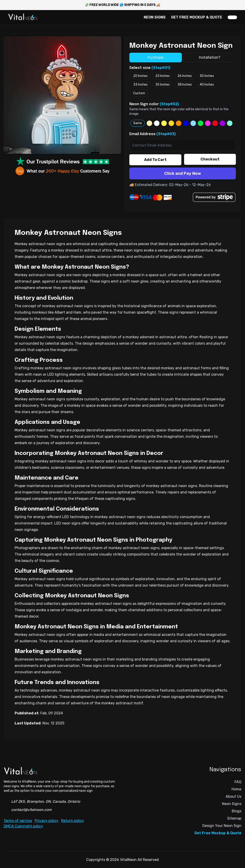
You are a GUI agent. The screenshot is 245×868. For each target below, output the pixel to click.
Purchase (155, 57)
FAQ (238, 782)
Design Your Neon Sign (222, 826)
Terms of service (18, 821)
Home (236, 789)
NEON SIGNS (155, 17)
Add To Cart (155, 160)
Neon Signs (232, 804)
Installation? (210, 57)
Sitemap (234, 818)
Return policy (73, 821)
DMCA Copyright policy (23, 826)
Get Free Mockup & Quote (218, 833)
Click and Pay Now (183, 173)
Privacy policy (47, 821)
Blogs (237, 811)
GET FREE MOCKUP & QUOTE (197, 17)
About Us (233, 796)
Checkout (210, 159)
